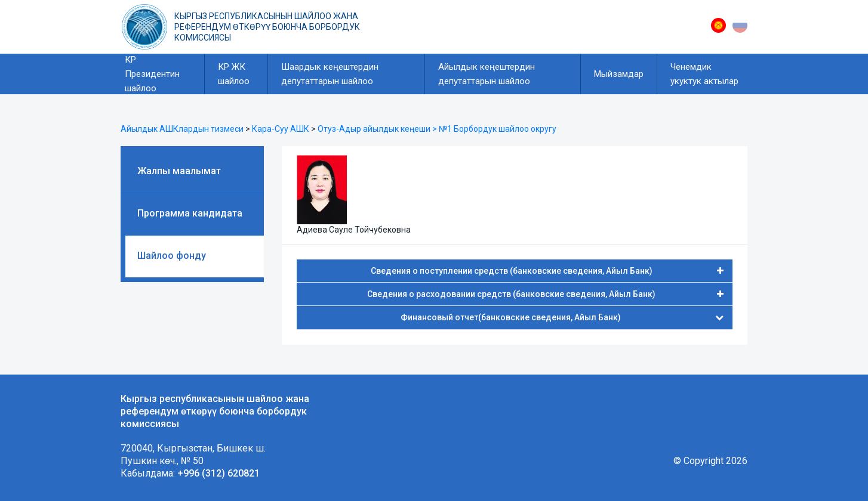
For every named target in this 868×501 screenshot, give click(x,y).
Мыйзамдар (619, 74)
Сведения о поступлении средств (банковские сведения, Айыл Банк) (547, 271)
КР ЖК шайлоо (234, 74)
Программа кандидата (190, 213)
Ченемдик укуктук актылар (704, 74)
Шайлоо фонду (172, 256)
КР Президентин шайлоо (152, 74)
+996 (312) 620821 (218, 473)
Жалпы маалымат (179, 171)
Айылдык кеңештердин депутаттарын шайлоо (487, 74)
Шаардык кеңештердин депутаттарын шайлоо (330, 74)
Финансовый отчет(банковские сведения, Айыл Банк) (562, 317)
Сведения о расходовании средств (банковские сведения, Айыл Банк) (545, 294)
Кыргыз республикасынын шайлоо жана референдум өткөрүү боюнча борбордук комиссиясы (267, 27)
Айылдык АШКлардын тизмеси (182, 129)
